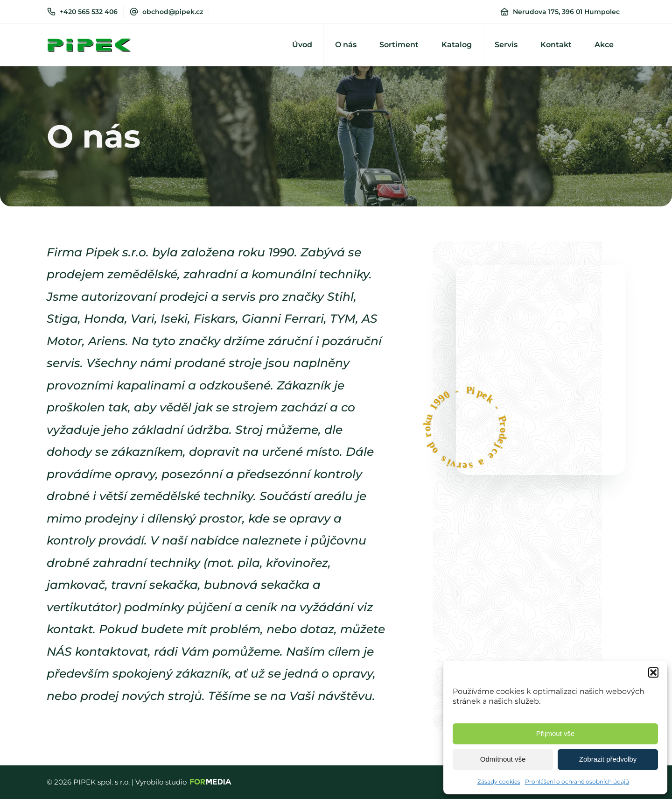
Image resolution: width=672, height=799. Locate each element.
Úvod (302, 45)
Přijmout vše (556, 733)
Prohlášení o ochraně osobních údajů (577, 781)
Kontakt (556, 45)
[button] (653, 672)
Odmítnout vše (503, 759)
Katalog (457, 45)
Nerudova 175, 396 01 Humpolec (566, 12)
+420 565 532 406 (89, 12)
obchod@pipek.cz (173, 12)
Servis (506, 45)
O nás (346, 45)
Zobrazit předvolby (608, 759)
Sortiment (399, 45)
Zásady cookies (499, 781)
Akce (604, 45)
